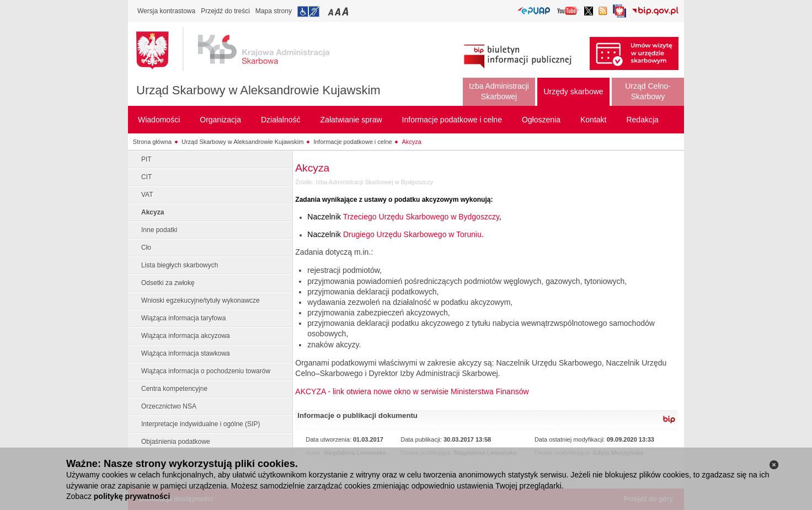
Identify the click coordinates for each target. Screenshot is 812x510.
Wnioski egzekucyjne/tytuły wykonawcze (201, 300)
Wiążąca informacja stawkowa (186, 353)
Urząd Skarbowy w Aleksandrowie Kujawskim (258, 90)
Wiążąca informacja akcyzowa (186, 336)
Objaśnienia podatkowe (176, 442)
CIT (146, 177)
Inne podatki (159, 230)
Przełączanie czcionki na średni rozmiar (339, 11)
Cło (146, 248)
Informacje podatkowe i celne (352, 142)
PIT (146, 159)
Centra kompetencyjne (174, 389)
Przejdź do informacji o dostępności (308, 12)
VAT (147, 195)
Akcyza (411, 142)
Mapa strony (274, 11)
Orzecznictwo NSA (169, 406)
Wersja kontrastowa (166, 11)
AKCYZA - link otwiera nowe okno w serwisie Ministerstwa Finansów (412, 391)
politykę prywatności (132, 496)
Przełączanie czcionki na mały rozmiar (332, 11)
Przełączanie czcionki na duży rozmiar (346, 11)
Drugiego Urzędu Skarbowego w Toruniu (412, 234)
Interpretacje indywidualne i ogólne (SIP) (201, 424)
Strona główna (152, 142)
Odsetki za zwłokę (168, 283)
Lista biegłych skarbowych (180, 265)
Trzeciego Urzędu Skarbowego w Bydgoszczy (421, 217)
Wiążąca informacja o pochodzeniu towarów (206, 371)
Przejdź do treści (225, 11)
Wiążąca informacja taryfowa (183, 318)
